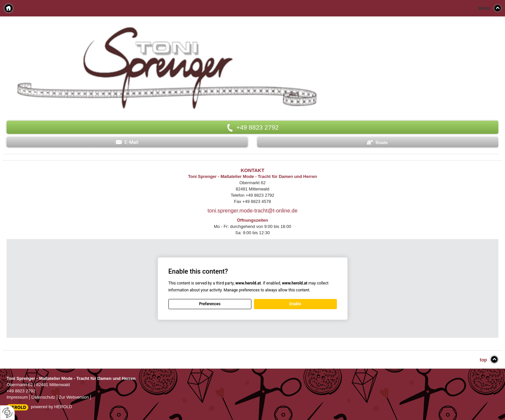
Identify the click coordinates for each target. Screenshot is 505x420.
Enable (295, 304)
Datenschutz (43, 397)
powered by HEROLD (51, 407)
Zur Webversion (74, 397)
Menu (484, 8)
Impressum (17, 397)
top (483, 360)
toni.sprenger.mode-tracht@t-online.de (252, 211)
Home (9, 8)
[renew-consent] (7, 413)
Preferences (210, 304)
